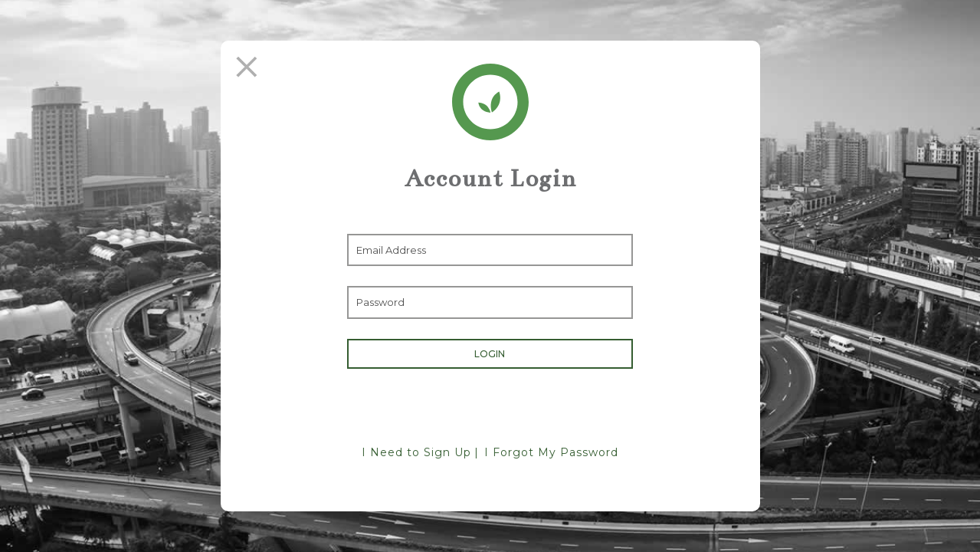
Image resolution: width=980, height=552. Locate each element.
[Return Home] (490, 102)
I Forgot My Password (551, 452)
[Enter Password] (490, 302)
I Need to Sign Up (416, 452)
